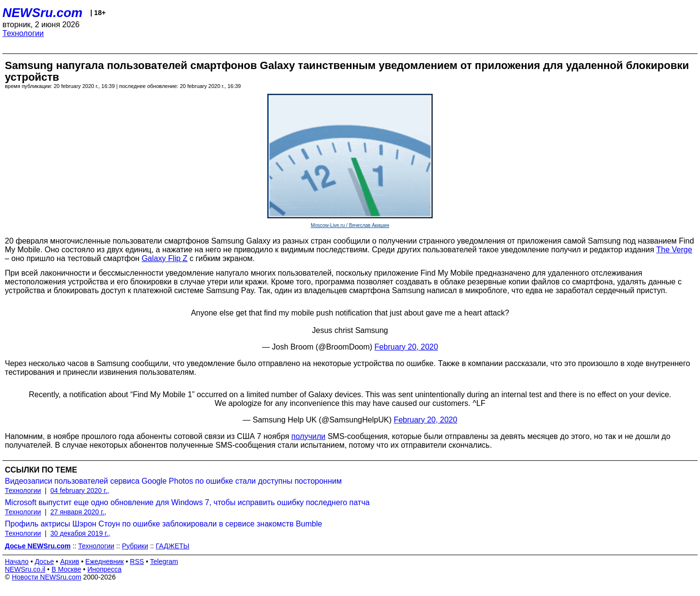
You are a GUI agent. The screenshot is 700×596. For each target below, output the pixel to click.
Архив (70, 561)
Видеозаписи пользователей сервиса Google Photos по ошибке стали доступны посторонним (173, 481)
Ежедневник (105, 561)
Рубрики (135, 546)
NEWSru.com (43, 13)
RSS (137, 561)
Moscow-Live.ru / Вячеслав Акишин (350, 225)
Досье (44, 561)
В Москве (66, 569)
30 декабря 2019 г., (80, 533)
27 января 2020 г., (79, 512)
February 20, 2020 (406, 347)
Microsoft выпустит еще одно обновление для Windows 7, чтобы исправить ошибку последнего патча (187, 502)
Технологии (23, 33)
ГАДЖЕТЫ (172, 546)
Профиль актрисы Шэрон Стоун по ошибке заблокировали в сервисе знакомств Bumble (164, 524)
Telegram (164, 561)
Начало (17, 561)
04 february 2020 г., (80, 491)
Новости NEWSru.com (46, 577)
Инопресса (105, 569)
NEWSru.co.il (25, 569)
